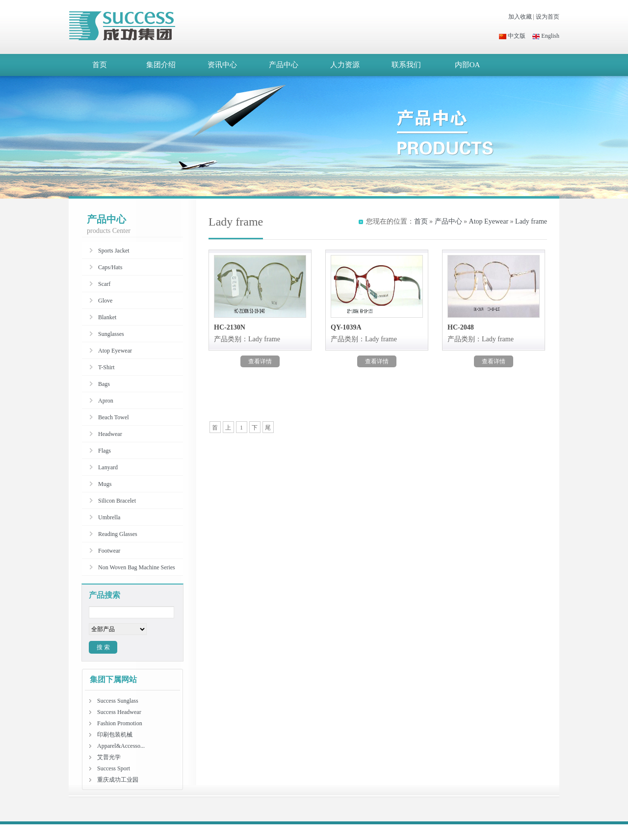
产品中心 (284, 65)
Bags (104, 384)
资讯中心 (222, 65)
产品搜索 (105, 595)
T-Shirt (106, 367)
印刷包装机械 (115, 735)
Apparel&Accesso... (121, 746)
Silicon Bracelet (117, 501)
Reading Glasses (118, 534)
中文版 (512, 36)
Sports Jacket (114, 251)
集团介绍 (161, 65)
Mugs (105, 484)
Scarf (104, 284)
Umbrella (109, 517)
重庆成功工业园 (118, 780)
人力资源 (345, 65)
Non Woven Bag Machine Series (137, 567)
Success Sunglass (118, 701)
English (546, 36)
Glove (105, 301)
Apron (106, 401)
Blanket (107, 317)
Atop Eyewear (489, 221)
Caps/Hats (110, 267)
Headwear (110, 434)
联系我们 (406, 65)
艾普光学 (109, 757)
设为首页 (548, 17)
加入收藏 (520, 17)
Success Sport (114, 768)
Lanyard (108, 467)
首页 (100, 65)
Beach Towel (114, 417)
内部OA (468, 65)
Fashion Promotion (120, 723)
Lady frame (531, 221)
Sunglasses (111, 334)
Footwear (109, 551)
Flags (105, 451)
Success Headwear (119, 712)
